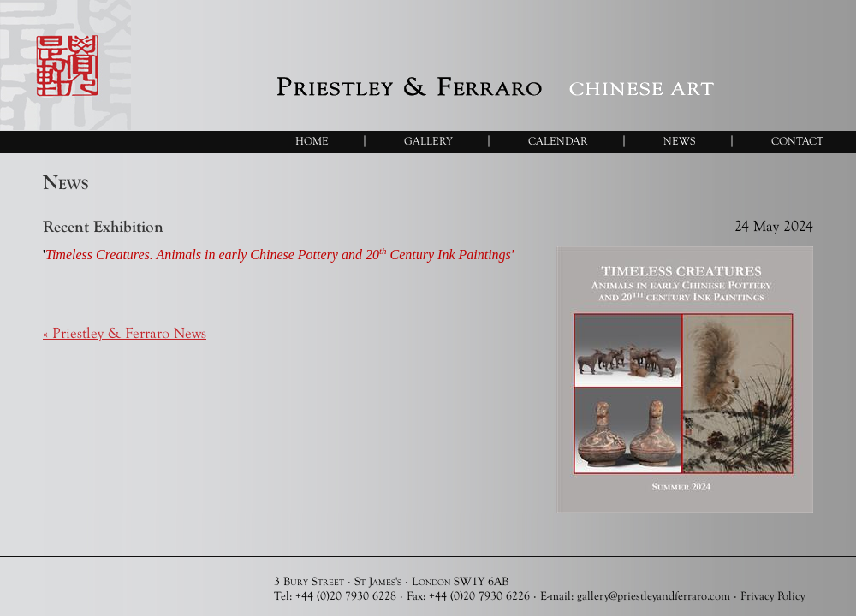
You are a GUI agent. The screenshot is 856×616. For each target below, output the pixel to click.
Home (312, 141)
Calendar (558, 141)
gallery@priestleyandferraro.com (654, 595)
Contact (797, 141)
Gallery (428, 141)
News (680, 141)
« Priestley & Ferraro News (125, 333)
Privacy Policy (773, 595)
